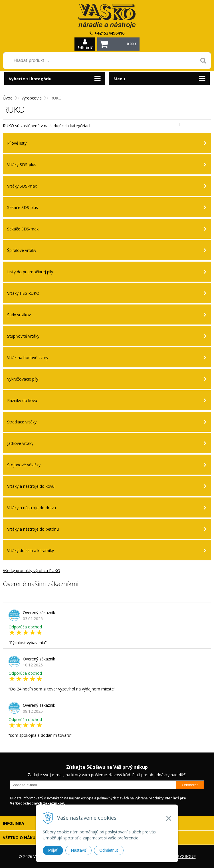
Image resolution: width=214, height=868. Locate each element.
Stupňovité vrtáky (23, 336)
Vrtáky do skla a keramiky (31, 551)
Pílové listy (17, 143)
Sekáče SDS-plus (23, 207)
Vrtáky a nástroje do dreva (32, 508)
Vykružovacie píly (23, 379)
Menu (119, 79)
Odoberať (190, 785)
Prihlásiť (85, 47)
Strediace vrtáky (22, 422)
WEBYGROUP (183, 856)
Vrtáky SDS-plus (22, 165)
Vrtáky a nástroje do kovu (31, 486)
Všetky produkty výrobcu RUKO (32, 571)
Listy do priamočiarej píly (30, 272)
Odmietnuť (109, 850)
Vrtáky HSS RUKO (23, 293)
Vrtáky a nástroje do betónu (33, 529)
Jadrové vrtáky (20, 443)
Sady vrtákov (19, 315)
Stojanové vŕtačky (24, 465)
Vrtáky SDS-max (22, 186)
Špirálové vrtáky (22, 250)
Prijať (53, 850)
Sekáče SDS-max (23, 229)
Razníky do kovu (22, 400)
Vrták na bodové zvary (28, 358)
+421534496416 (109, 33)
